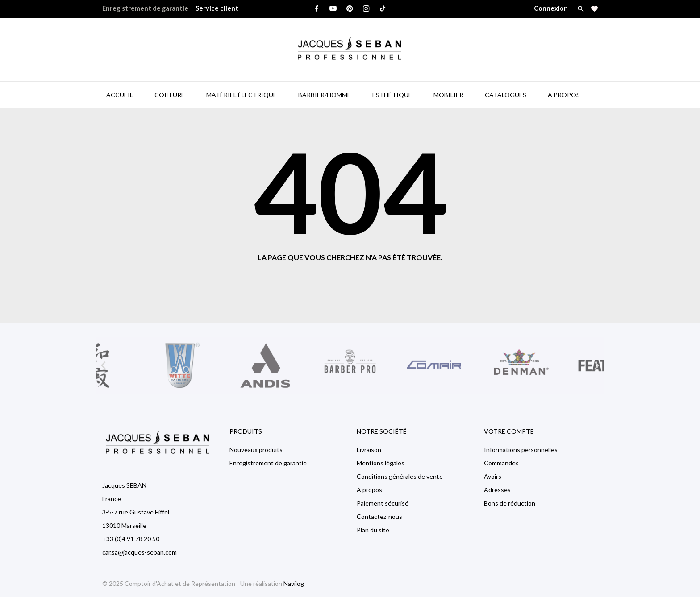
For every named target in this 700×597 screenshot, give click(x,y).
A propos (369, 490)
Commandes (501, 463)
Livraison (369, 450)
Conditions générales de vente (400, 476)
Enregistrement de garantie (145, 8)
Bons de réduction (510, 503)
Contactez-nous (379, 516)
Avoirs (493, 476)
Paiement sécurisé (383, 503)
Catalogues (506, 95)
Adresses (497, 490)
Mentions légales (381, 463)
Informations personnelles (521, 450)
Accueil (120, 95)
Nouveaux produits (256, 450)
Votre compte (509, 431)
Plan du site (373, 530)
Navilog (294, 583)
